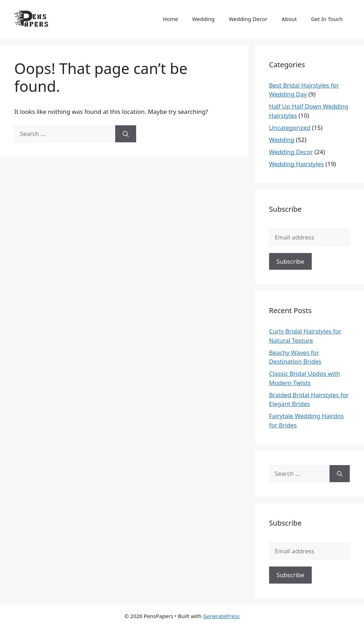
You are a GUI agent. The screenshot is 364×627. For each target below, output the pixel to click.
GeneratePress (221, 616)
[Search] (126, 134)
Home (170, 19)
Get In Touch (327, 19)
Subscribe (290, 261)
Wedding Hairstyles (296, 164)
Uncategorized (290, 128)
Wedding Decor (248, 19)
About (289, 19)
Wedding (204, 19)
